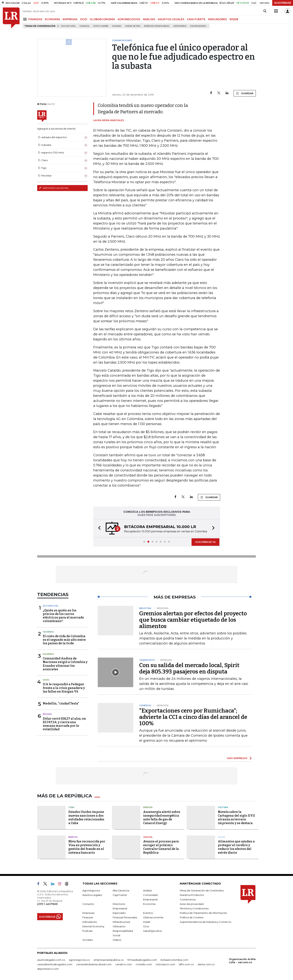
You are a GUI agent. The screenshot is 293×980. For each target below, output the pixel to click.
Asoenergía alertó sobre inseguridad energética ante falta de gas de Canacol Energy (162, 817)
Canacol (85, 26)
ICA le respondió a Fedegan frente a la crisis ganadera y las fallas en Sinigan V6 (64, 688)
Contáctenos (188, 899)
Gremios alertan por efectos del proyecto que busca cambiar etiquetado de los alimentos (193, 620)
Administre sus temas (54, 188)
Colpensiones (198, 26)
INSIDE (234, 19)
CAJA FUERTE (196, 19)
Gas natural (68, 26)
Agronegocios (91, 890)
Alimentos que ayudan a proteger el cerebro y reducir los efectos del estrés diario (236, 847)
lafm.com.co (186, 964)
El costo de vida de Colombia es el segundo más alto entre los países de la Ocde (64, 640)
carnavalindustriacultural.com (94, 964)
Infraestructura (121, 922)
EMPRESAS (70, 19)
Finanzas (88, 917)
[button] (98, 529)
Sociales (88, 940)
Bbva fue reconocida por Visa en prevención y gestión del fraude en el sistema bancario (87, 847)
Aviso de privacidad (192, 904)
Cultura (223, 807)
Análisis (147, 890)
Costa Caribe (101, 26)
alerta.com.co (206, 964)
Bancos (73, 837)
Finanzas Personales (125, 917)
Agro (46, 680)
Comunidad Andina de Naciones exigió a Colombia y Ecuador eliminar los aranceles (65, 664)
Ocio (146, 926)
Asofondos (180, 26)
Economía (149, 904)
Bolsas (47, 714)
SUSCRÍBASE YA (205, 542)
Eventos (148, 913)
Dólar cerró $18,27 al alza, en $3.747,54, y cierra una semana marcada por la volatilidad (64, 724)
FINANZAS (35, 19)
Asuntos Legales (92, 895)
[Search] (265, 11)
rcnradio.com (144, 964)
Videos (117, 940)
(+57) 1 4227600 (47, 904)
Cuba (71, 807)
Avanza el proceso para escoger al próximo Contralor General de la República (161, 847)
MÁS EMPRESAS (237, 758)
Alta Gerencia (121, 890)
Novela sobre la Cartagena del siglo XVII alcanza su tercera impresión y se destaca (236, 817)
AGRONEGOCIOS (129, 19)
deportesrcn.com (48, 969)
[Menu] (26, 19)
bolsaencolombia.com (174, 960)
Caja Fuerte (120, 895)
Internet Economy (93, 926)
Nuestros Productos (192, 895)
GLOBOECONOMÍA (102, 19)
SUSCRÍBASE (283, 3)
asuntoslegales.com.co (51, 960)
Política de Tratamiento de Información (203, 913)
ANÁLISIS (149, 19)
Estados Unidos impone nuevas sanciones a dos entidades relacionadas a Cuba (86, 817)
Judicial (148, 837)
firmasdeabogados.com (142, 960)
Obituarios (119, 926)
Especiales (119, 913)
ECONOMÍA (52, 19)
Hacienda (48, 632)
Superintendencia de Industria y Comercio (206, 922)
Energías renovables (157, 26)
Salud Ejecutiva (152, 931)
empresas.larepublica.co (109, 960)
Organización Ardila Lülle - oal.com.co (242, 961)
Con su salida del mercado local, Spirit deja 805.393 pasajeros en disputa (189, 668)
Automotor (50, 606)
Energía (148, 807)
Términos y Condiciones (194, 908)
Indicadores (90, 922)
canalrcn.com (124, 964)
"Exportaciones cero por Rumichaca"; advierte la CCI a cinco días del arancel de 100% (193, 717)
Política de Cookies (192, 917)
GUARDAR (245, 93)
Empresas (88, 913)
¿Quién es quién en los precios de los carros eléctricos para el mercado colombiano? (63, 616)
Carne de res (133, 26)
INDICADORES (217, 19)
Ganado (117, 26)
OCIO (84, 19)
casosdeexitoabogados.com (55, 964)
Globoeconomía (153, 917)
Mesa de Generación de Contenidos (202, 890)
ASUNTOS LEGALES (171, 19)
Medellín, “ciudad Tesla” (61, 703)
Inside (147, 922)
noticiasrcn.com (165, 964)
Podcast (87, 931)
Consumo (88, 904)
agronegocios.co (79, 960)
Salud (222, 837)
